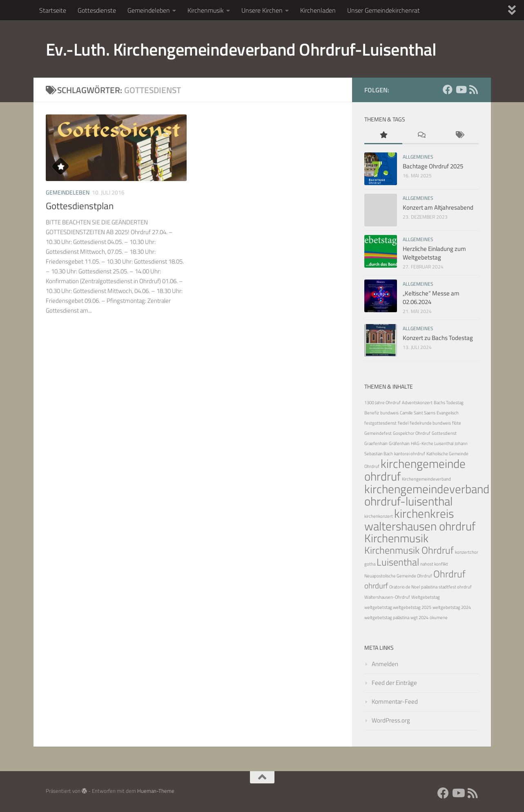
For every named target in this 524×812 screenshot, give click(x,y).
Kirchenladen (318, 10)
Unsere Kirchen (262, 10)
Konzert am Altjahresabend (438, 207)
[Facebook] (448, 89)
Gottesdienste (97, 10)
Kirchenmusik (206, 10)
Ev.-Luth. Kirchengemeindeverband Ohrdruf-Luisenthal (241, 49)
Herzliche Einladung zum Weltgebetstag (434, 253)
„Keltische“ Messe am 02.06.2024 (431, 298)
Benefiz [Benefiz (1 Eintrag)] (372, 413)
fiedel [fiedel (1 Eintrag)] (403, 423)
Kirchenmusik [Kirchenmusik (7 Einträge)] (396, 538)
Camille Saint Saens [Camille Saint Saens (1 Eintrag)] (418, 413)
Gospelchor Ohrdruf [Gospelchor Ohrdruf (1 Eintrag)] (412, 433)
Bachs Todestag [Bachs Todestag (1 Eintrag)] (449, 403)
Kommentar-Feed (395, 701)
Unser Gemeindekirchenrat (384, 10)
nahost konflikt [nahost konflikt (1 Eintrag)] (434, 564)
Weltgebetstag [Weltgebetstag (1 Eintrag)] (426, 597)
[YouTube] (461, 89)
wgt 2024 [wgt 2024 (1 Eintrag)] (419, 617)
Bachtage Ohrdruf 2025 (433, 166)
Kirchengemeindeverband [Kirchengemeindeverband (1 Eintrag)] (426, 479)
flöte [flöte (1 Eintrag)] (457, 423)
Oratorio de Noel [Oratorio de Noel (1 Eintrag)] (405, 587)
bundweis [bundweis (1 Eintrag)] (389, 413)
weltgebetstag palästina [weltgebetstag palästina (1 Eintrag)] (387, 617)
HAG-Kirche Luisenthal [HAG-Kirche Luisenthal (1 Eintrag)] (432, 443)
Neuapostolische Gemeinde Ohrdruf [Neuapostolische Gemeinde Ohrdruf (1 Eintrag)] (398, 576)
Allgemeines (418, 157)
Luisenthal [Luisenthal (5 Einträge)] (398, 562)
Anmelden (385, 664)
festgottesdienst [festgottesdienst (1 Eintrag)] (380, 423)
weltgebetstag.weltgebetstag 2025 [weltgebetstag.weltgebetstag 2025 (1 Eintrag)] (398, 607)
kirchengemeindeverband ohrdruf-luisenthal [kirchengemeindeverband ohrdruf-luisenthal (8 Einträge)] (427, 495)
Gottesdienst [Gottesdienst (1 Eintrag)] (444, 433)
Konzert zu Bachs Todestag (438, 338)
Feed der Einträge (394, 683)
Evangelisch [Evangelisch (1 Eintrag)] (448, 413)
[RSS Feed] (474, 89)
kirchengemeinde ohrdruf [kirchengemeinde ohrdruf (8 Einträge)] (415, 470)
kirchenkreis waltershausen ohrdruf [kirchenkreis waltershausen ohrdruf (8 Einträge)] (420, 520)
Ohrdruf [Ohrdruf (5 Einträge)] (449, 574)
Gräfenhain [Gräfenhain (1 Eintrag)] (399, 443)
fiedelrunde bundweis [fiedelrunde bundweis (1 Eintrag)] (430, 423)
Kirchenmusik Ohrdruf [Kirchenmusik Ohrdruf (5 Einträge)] (409, 550)
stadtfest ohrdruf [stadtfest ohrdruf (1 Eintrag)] (455, 587)
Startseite (53, 10)
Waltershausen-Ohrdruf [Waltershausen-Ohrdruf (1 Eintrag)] (387, 597)
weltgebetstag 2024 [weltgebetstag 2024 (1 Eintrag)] (452, 607)
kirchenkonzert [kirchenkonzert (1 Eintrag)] (379, 516)
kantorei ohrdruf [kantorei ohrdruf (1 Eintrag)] (410, 454)
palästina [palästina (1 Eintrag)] (429, 587)
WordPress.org (391, 720)
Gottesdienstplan (80, 206)
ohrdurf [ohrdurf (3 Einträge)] (376, 585)
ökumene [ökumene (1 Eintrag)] (439, 617)
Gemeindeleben (149, 10)
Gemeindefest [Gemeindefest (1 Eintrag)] (378, 433)
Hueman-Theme (156, 791)
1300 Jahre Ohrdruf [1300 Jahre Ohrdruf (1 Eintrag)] (382, 403)
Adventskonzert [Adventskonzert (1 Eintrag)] (417, 403)
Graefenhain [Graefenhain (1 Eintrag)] (376, 443)
